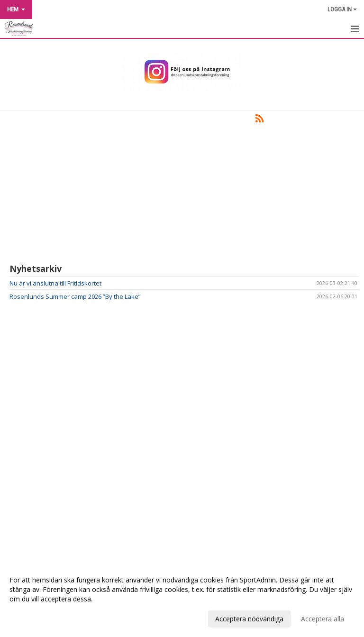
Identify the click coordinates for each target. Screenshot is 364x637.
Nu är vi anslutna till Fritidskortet (55, 283)
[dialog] (182, 599)
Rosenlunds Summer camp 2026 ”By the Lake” (75, 296)
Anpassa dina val (35, 618)
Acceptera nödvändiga (249, 619)
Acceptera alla (323, 619)
